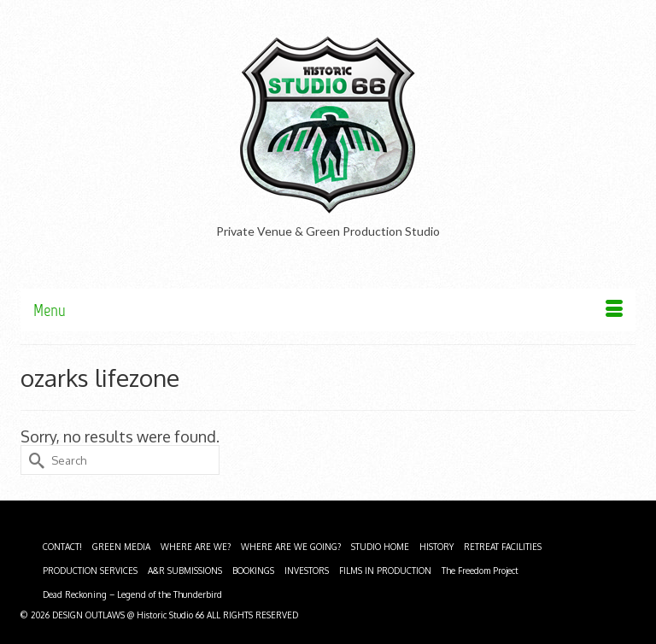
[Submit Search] (33, 460)
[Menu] (328, 310)
